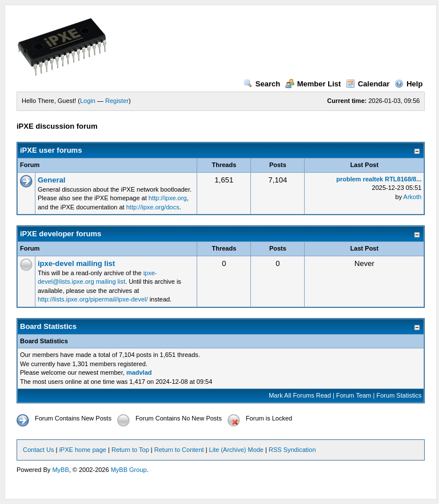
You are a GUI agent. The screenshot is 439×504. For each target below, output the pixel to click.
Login (88, 101)
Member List (313, 84)
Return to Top (130, 450)
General (51, 180)
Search (262, 84)
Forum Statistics (399, 395)
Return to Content (179, 450)
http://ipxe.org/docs (153, 207)
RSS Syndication (292, 450)
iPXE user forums (51, 150)
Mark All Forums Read (300, 395)
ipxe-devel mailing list (76, 263)
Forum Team (354, 395)
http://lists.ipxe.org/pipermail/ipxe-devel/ (93, 299)
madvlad (139, 372)
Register (117, 101)
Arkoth (413, 197)
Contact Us (38, 450)
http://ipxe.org (168, 198)
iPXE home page (83, 450)
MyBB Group (129, 470)
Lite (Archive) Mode (236, 450)
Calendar (368, 84)
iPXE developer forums (61, 234)
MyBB (60, 470)
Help (408, 84)
